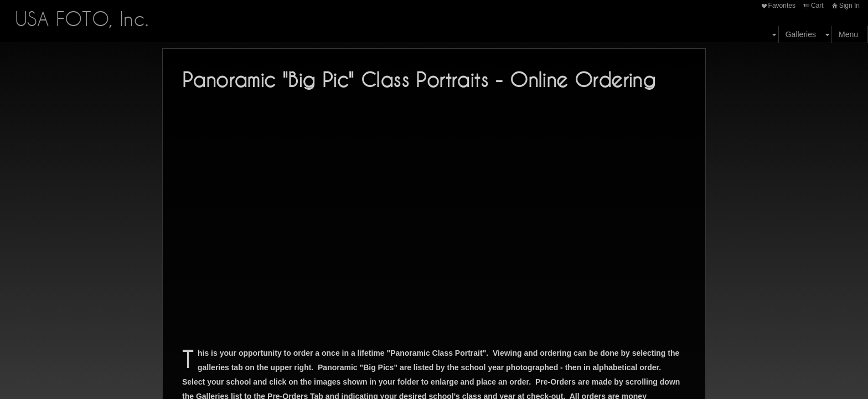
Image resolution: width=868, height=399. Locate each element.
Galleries (801, 34)
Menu (848, 34)
